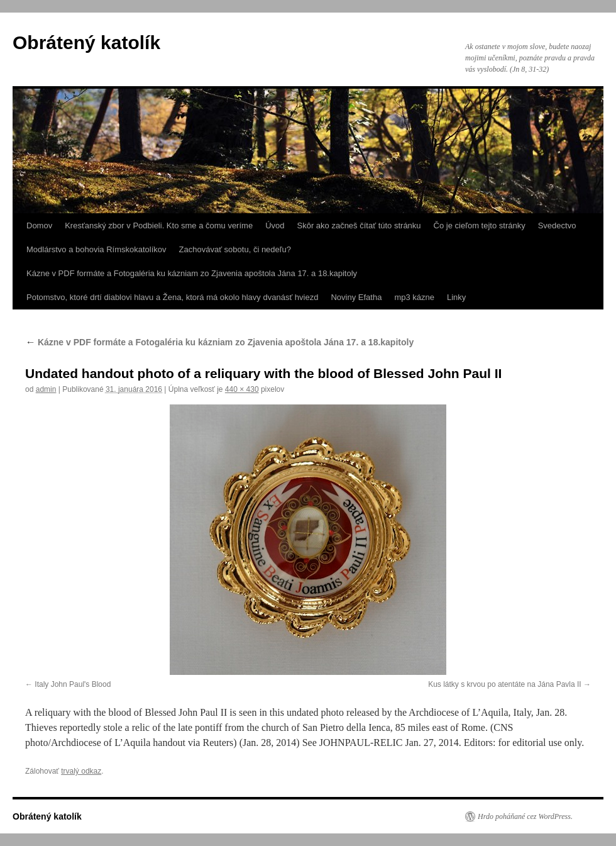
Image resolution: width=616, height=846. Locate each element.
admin (46, 389)
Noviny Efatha (356, 297)
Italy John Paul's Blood (73, 684)
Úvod (275, 225)
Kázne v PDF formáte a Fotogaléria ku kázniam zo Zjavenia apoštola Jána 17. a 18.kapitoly (192, 273)
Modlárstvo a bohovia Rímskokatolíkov (96, 249)
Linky (456, 297)
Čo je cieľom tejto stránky (480, 225)
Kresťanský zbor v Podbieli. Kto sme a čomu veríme (159, 225)
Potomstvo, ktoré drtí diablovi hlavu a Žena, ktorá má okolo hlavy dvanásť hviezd (172, 297)
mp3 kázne (414, 297)
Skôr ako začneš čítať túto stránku (359, 225)
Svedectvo (557, 225)
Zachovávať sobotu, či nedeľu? (235, 249)
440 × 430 (242, 389)
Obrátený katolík (86, 42)
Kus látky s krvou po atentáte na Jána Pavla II (504, 684)
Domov (39, 225)
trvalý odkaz (81, 771)
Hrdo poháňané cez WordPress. (525, 816)
